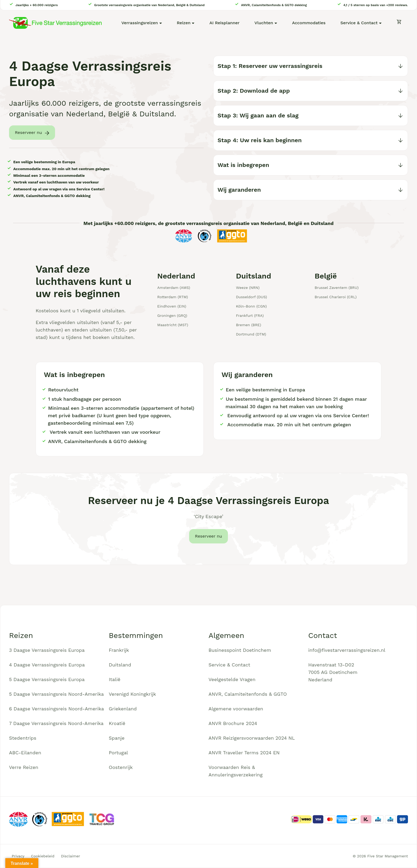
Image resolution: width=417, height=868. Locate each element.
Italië (115, 679)
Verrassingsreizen (139, 23)
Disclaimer (70, 856)
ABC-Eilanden (25, 753)
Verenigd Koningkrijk (132, 694)
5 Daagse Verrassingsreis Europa (47, 679)
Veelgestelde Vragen (232, 679)
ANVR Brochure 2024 (233, 723)
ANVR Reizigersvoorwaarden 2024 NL (252, 738)
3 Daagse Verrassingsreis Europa (47, 650)
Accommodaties (309, 23)
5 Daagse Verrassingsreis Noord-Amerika (56, 694)
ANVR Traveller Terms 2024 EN (244, 753)
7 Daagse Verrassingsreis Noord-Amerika (56, 723)
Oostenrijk (121, 767)
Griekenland (123, 709)
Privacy (18, 856)
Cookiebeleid (43, 856)
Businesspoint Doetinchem (240, 650)
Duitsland (120, 665)
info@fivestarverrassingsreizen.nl (347, 650)
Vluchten (264, 23)
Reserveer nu (28, 132)
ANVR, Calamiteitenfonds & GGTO (248, 694)
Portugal (118, 753)
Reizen (184, 23)
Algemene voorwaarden (236, 709)
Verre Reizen (24, 767)
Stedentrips (23, 738)
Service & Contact (359, 23)
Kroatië (117, 723)
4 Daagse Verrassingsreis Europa (47, 665)
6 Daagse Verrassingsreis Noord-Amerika (57, 709)
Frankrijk (119, 650)
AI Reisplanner (225, 23)
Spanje (117, 738)
